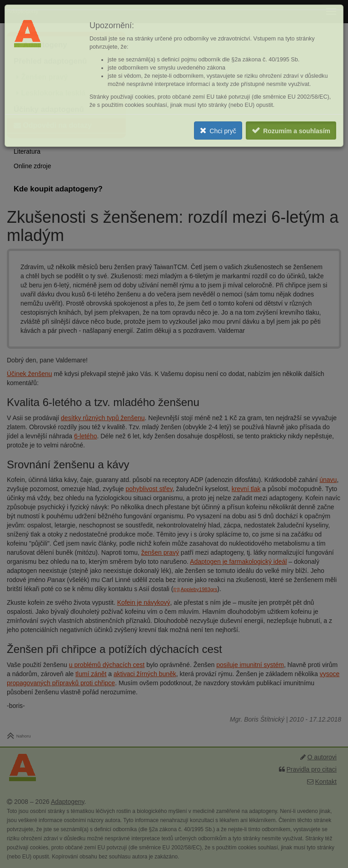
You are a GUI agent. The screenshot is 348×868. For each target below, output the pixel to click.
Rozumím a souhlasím (297, 131)
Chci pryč (223, 131)
